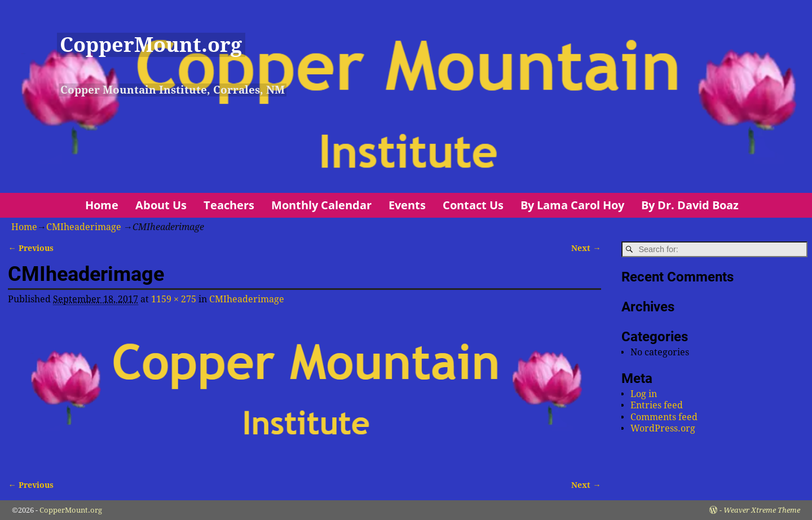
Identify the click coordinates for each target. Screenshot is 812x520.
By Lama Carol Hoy (572, 205)
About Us (161, 205)
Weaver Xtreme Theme (762, 510)
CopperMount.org (151, 45)
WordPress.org (663, 428)
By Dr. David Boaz (690, 205)
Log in (644, 394)
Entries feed (657, 405)
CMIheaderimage (84, 227)
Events (407, 205)
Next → (586, 248)
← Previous (30, 248)
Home (102, 205)
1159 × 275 (174, 299)
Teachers (229, 205)
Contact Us (473, 205)
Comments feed (664, 417)
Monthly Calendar (321, 205)
